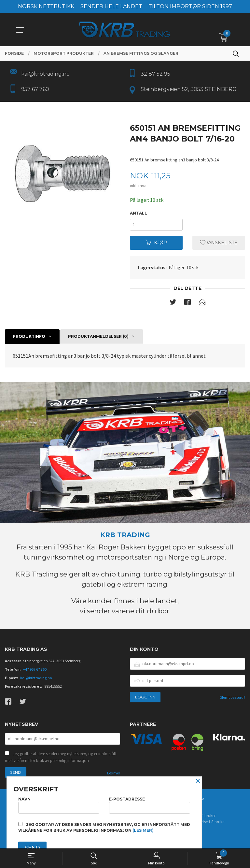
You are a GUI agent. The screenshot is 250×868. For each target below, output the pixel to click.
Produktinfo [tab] (29, 336)
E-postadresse (150, 805)
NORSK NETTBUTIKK (46, 6)
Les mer (114, 773)
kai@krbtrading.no (36, 678)
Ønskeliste (219, 243)
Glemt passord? (232, 697)
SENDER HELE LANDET (111, 6)
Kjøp (156, 243)
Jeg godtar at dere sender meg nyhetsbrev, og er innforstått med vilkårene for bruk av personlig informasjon (61, 757)
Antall (139, 213)
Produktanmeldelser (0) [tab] (98, 336)
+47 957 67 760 (35, 669)
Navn (59, 805)
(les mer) (143, 830)
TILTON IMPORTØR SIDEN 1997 (190, 6)
